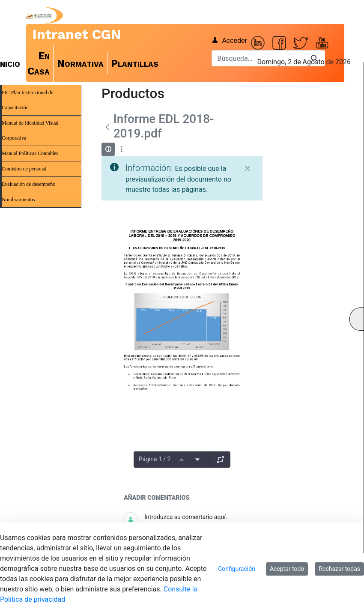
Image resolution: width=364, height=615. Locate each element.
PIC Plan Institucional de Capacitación (27, 100)
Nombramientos (18, 200)
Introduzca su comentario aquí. (186, 517)
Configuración (237, 569)
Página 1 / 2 (155, 459)
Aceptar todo (287, 569)
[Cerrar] (248, 168)
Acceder (229, 40)
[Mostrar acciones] (121, 149)
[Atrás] (107, 127)
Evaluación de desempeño (28, 184)
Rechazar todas (339, 569)
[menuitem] (39, 63)
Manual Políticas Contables (30, 153)
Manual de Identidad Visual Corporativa (30, 130)
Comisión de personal (24, 169)
